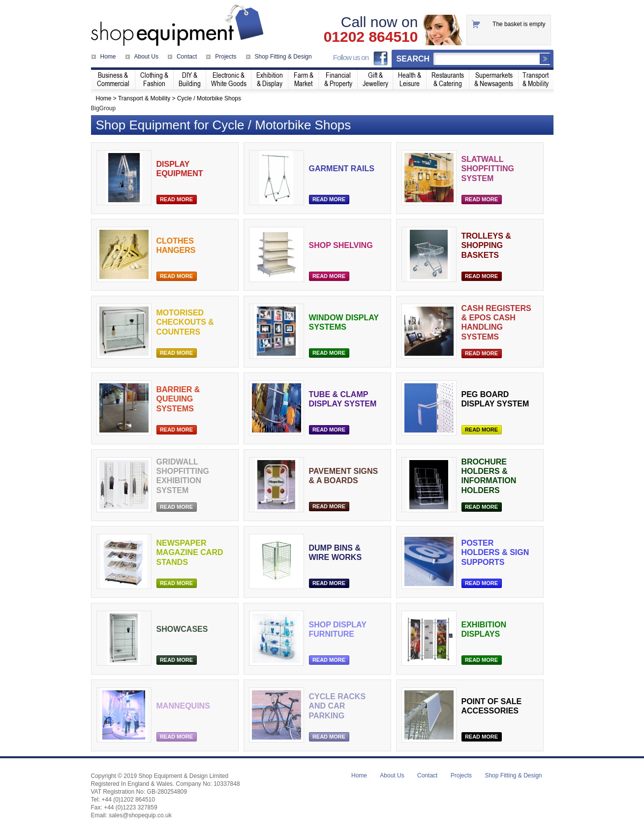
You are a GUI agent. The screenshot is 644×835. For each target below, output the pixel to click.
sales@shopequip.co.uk (140, 815)
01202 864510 (371, 37)
